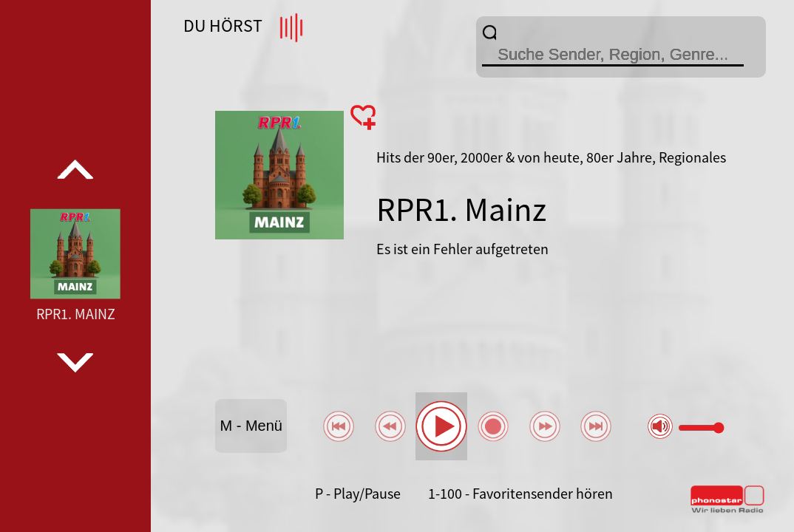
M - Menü (251, 426)
